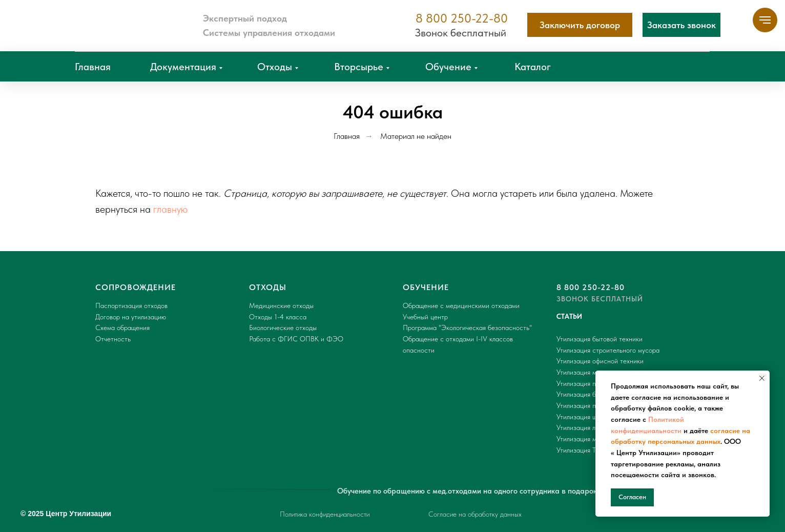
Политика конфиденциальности (325, 514)
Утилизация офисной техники (600, 361)
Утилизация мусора (585, 372)
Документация (183, 67)
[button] (681, 25)
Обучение (448, 67)
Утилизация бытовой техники (600, 339)
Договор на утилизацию (131, 317)
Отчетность (113, 339)
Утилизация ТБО (581, 450)
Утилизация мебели (585, 439)
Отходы (275, 67)
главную (170, 209)
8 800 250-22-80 (462, 18)
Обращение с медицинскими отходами (461, 305)
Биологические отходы (283, 328)
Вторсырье (359, 67)
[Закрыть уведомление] (762, 378)
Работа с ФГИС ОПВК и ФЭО (296, 339)
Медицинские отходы (281, 305)
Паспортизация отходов (131, 305)
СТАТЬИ (569, 316)
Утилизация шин (580, 417)
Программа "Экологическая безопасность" (467, 328)
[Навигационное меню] (765, 20)
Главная (93, 67)
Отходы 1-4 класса (278, 317)
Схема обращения (122, 328)
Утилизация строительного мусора (608, 350)
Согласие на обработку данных (475, 514)
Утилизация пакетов (586, 383)
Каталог (533, 67)
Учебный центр (425, 317)
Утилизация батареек (588, 394)
